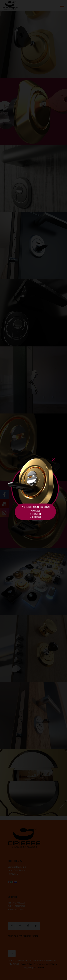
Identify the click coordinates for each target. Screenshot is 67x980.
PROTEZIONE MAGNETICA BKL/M (35, 507)
